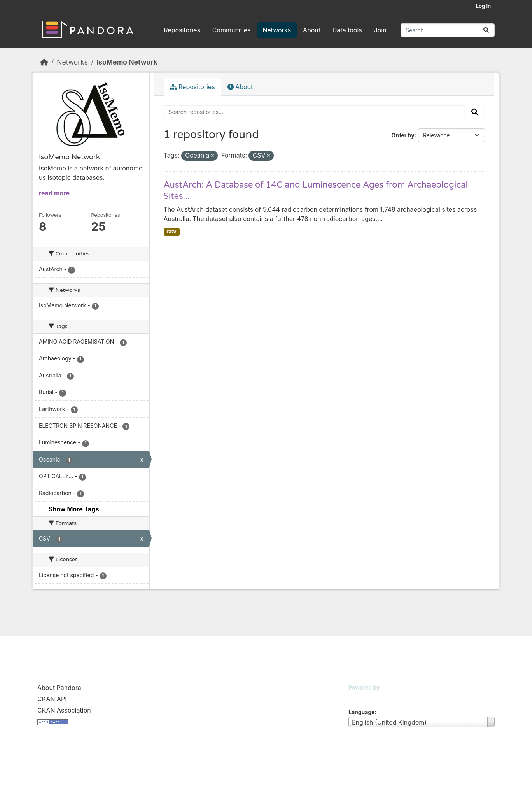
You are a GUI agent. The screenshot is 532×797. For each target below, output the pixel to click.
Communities (232, 30)
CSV (171, 232)
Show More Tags (74, 509)
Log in (483, 6)
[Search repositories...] (448, 30)
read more (54, 193)
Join (380, 30)
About (312, 30)
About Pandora (59, 688)
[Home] (44, 62)
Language (362, 712)
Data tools (347, 30)
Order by (403, 135)
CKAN (362, 697)
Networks (277, 30)
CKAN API (52, 699)
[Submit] (486, 30)
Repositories (182, 30)
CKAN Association (64, 710)
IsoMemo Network (127, 62)
